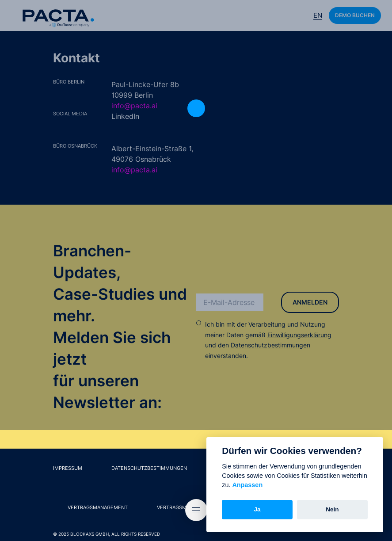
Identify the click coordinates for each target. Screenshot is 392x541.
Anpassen (248, 485)
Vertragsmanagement (98, 507)
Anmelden (310, 302)
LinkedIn (125, 116)
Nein (332, 509)
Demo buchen (355, 15)
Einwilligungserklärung (299, 335)
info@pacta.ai (134, 106)
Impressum (68, 468)
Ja (257, 509)
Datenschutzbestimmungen (270, 345)
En (318, 15)
